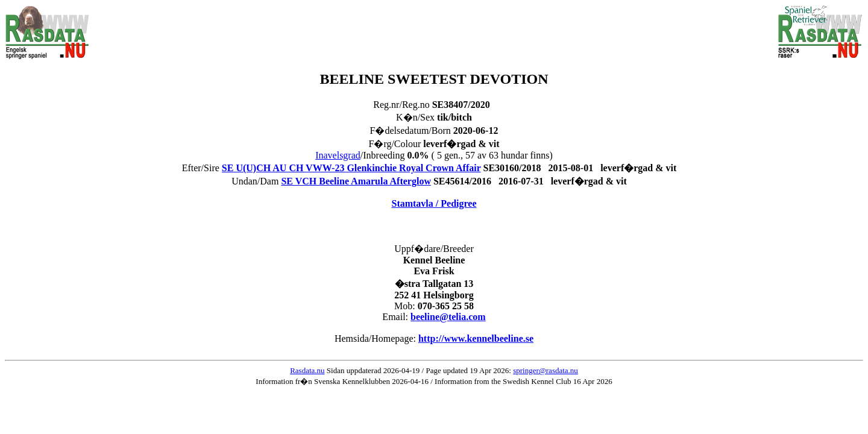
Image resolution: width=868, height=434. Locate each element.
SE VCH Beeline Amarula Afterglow (356, 181)
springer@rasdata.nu (546, 370)
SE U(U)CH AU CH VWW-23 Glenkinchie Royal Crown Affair (351, 168)
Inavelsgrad (338, 155)
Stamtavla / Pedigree (434, 203)
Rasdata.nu (307, 370)
